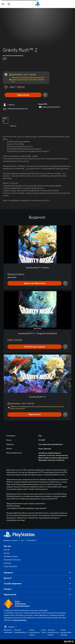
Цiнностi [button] (37, 578)
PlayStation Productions (12, 560)
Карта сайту (44, 631)
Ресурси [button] (37, 589)
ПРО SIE (7, 550)
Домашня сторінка (11, 540)
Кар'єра (7, 553)
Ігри (22, 540)
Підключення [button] (37, 595)
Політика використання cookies (53, 632)
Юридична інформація (8, 631)
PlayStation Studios (11, 556)
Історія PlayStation (11, 566)
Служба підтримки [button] (37, 584)
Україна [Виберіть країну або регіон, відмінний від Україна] (11, 627)
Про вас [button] (37, 546)
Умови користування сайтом (35, 632)
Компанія (7, 563)
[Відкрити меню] (3, 4)
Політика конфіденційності (21, 631)
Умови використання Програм (66, 632)
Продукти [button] (37, 573)
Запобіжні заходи (13, 506)
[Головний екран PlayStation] (37, 4)
